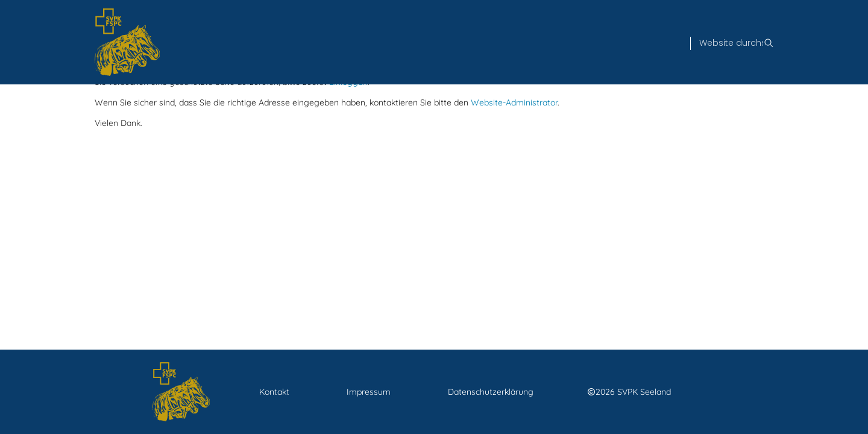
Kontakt (274, 392)
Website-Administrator (514, 102)
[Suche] (731, 43)
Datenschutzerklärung (491, 392)
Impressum (369, 392)
